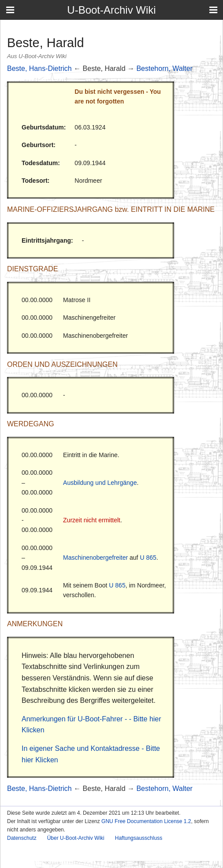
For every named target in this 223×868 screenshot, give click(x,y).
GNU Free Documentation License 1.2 (146, 821)
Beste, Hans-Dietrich (39, 68)
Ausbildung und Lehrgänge (100, 483)
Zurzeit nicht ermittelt (92, 520)
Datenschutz (22, 838)
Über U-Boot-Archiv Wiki (76, 838)
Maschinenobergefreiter (95, 558)
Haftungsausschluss (139, 838)
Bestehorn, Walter (164, 68)
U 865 (148, 558)
